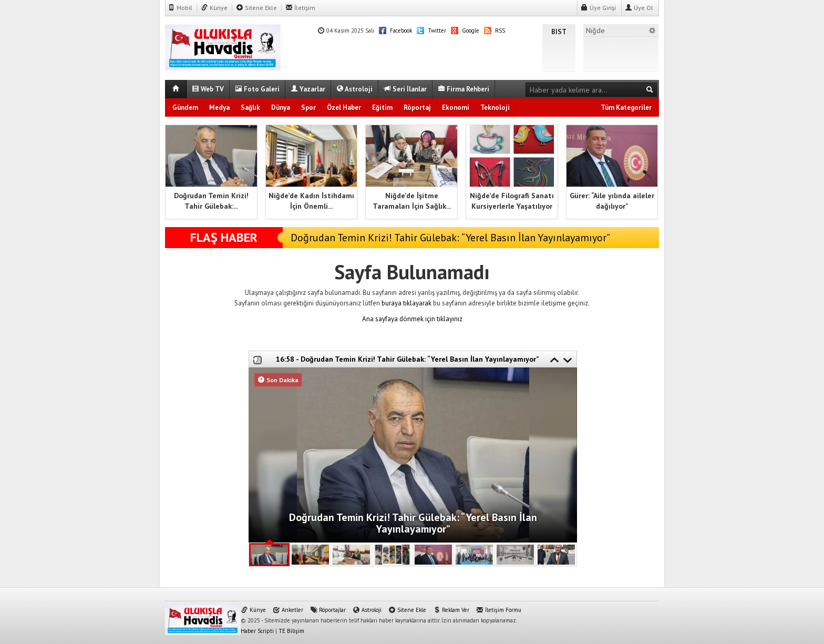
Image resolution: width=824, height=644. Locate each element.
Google (465, 30)
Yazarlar (308, 89)
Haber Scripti (257, 631)
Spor (308, 108)
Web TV (208, 89)
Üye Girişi (598, 8)
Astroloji (354, 89)
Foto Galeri (257, 89)
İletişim (300, 8)
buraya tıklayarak (406, 303)
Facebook (395, 30)
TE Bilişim (291, 631)
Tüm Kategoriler (626, 108)
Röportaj (417, 108)
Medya (219, 108)
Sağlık (250, 108)
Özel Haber (344, 108)
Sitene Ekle (256, 8)
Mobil (180, 8)
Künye (214, 8)
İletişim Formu (499, 610)
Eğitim (382, 108)
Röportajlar (328, 610)
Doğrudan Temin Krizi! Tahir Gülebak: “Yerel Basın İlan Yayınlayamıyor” (450, 238)
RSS (495, 30)
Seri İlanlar (405, 89)
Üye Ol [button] (639, 8)
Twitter (431, 30)
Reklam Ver (451, 610)
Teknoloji (495, 108)
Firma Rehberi (463, 89)
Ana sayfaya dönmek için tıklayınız (412, 319)
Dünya (281, 108)
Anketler (288, 610)
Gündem (185, 108)
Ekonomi (456, 108)
